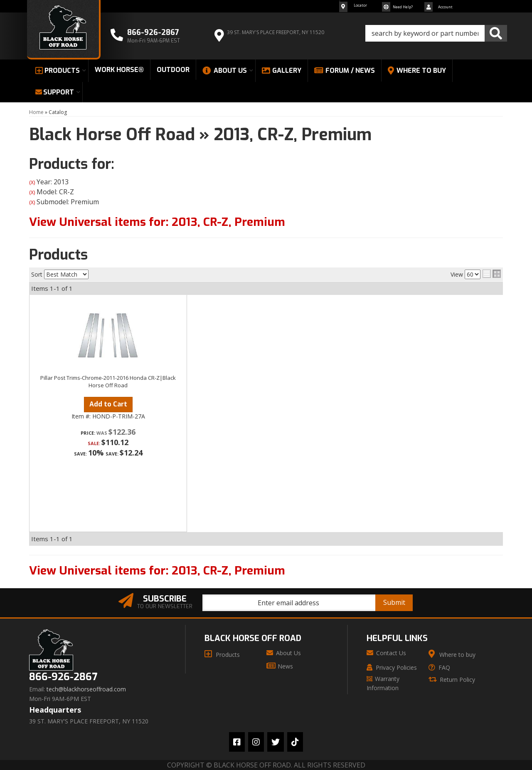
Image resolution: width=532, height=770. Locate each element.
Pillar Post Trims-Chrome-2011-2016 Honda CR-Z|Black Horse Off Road (108, 381)
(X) (32, 182)
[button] (436, 33)
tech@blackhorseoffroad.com (86, 689)
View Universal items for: (157, 222)
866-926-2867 (63, 677)
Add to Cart (108, 404)
